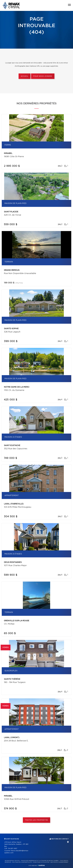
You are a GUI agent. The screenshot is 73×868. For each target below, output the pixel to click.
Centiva (41, 865)
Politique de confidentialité (22, 862)
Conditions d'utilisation (41, 862)
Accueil (25, 76)
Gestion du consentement (59, 862)
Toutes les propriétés (37, 820)
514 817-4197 (13, 849)
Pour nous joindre (43, 76)
